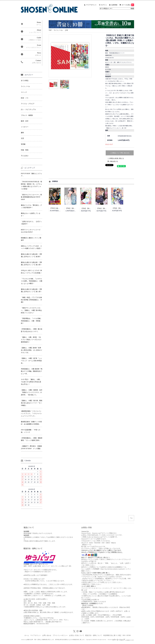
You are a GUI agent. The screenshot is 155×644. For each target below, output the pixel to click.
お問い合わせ (47, 635)
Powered (121, 640)
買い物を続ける (113, 161)
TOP (50, 30)
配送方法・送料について (94, 635)
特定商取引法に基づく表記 (112, 635)
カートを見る (128, 5)
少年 (67, 30)
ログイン (104, 5)
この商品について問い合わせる (120, 153)
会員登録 (114, 5)
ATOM (128, 635)
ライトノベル (58, 30)
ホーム (27, 635)
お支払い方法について (77, 635)
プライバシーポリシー (60, 635)
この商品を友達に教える (116, 158)
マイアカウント (91, 5)
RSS (124, 635)
